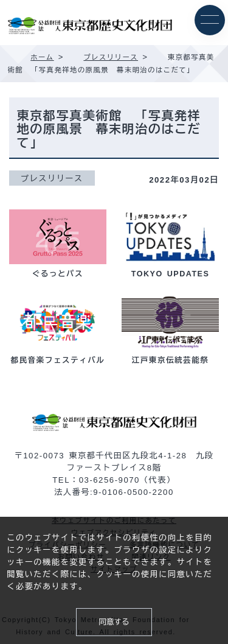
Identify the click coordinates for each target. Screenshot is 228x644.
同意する (114, 622)
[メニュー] (210, 20)
